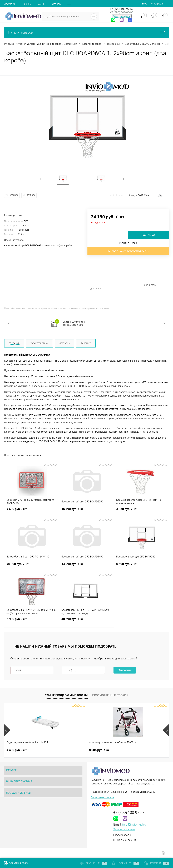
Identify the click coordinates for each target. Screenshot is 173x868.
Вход (144, 4)
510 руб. (125, 750)
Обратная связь (17, 863)
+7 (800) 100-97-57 (122, 9)
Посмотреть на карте (103, 798)
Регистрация (157, 4)
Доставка (10, 4)
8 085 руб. (71, 750)
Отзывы (57, 4)
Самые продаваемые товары (66, 695)
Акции (42, 4)
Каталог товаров (86, 32)
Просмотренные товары (110, 695)
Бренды (27, 4)
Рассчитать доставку (124, 275)
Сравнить (31, 195)
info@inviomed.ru (134, 824)
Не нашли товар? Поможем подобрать (128, 251)
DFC (26, 221)
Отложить (14, 195)
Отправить (125, 670)
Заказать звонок (122, 16)
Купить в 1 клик (128, 243)
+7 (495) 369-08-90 (122, 12)
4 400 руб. (17, 750)
